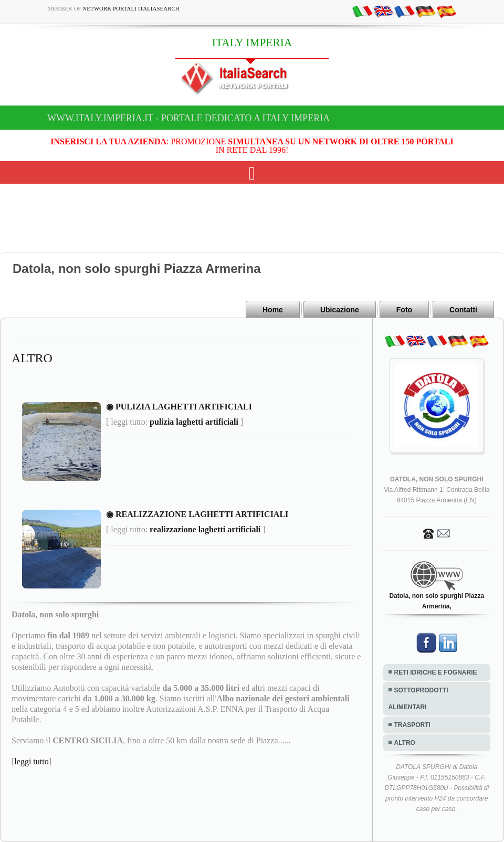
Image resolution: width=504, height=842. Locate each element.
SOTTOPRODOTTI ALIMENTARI (418, 699)
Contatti (463, 310)
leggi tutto (31, 761)
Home (273, 310)
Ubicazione (340, 310)
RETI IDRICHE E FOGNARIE (436, 672)
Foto (404, 310)
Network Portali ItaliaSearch (131, 8)
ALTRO (405, 743)
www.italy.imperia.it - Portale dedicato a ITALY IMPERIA (188, 118)
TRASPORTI (412, 725)
